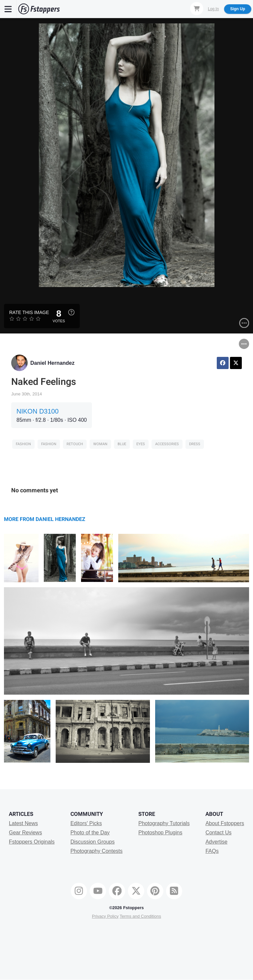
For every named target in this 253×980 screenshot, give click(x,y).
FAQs (212, 851)
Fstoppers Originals (32, 842)
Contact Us (219, 833)
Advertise (217, 842)
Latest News (23, 823)
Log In (213, 9)
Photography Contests (97, 851)
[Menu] (8, 9)
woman (100, 444)
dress (195, 444)
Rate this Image (29, 312)
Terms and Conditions (140, 916)
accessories (167, 444)
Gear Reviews (25, 833)
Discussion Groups (93, 842)
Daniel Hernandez (52, 363)
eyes (141, 444)
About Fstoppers (225, 823)
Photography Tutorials (164, 823)
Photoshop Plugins (160, 833)
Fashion (23, 444)
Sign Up (238, 9)
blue (122, 444)
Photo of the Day (90, 833)
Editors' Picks (86, 823)
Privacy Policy (105, 916)
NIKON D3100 (38, 411)
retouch (75, 444)
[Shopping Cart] (197, 9)
